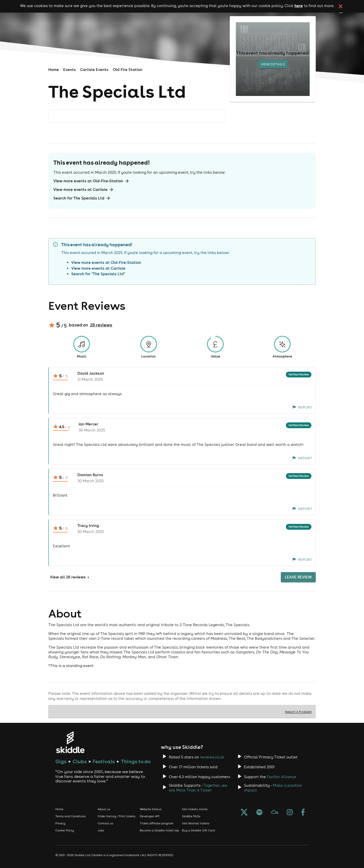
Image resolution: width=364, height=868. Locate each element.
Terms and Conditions (71, 816)
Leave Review (298, 577)
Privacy (60, 823)
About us (104, 809)
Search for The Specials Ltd (82, 198)
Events (70, 70)
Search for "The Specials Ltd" (98, 274)
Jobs (101, 830)
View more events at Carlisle (84, 190)
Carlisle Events (94, 70)
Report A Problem (298, 712)
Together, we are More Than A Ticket (198, 788)
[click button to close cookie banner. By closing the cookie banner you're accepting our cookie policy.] (340, 6)
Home (54, 70)
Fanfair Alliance (282, 777)
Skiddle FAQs (191, 816)
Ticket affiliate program (157, 823)
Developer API (150, 816)
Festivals (104, 761)
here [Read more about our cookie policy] (299, 6)
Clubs (80, 761)
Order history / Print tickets (117, 816)
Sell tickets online (195, 809)
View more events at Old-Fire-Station (91, 181)
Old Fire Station (128, 70)
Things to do (136, 761)
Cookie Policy (65, 830)
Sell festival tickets (196, 823)
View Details (273, 64)
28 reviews (101, 325)
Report (302, 407)
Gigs (61, 761)
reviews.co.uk (212, 757)
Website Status (151, 809)
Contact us (105, 823)
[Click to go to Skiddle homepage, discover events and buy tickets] (70, 742)
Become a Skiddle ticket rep (159, 830)
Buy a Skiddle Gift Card (198, 830)
